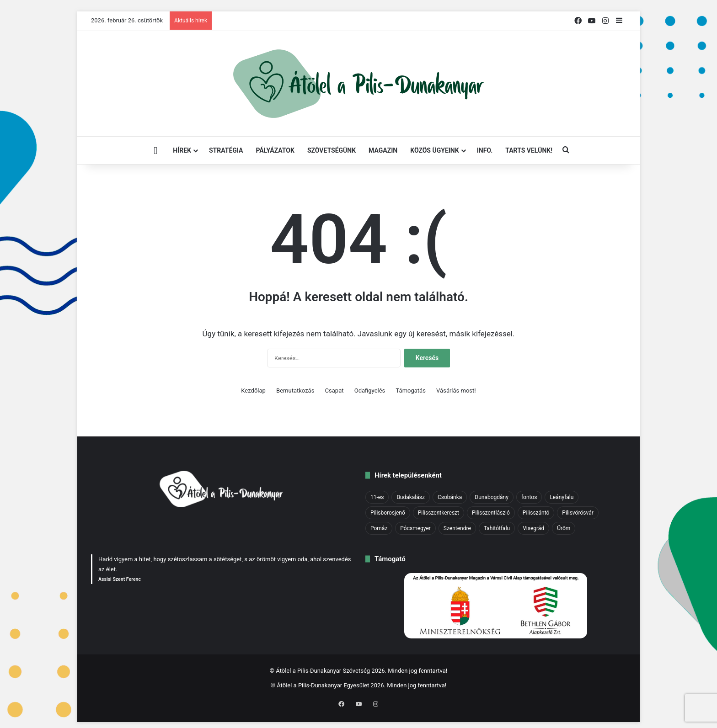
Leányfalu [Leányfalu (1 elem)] (562, 497)
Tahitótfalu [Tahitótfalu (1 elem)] (497, 528)
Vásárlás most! (456, 391)
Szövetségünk (332, 150)
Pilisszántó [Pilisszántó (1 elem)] (536, 513)
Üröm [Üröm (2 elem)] (564, 528)
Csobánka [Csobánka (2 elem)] (450, 497)
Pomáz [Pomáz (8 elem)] (379, 528)
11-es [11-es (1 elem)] (377, 497)
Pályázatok (275, 150)
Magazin (383, 150)
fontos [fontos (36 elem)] (529, 497)
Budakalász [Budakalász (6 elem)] (411, 497)
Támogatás (411, 391)
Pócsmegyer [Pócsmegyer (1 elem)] (415, 528)
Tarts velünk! (529, 150)
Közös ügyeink (434, 150)
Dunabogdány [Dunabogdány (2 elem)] (492, 497)
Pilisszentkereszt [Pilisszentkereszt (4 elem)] (439, 513)
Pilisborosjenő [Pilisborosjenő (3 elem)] (388, 513)
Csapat (334, 391)
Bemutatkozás (295, 391)
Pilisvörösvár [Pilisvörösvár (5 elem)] (578, 513)
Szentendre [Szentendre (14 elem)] (457, 528)
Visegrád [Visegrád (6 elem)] (533, 528)
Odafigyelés (370, 391)
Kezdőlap (253, 391)
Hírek (182, 150)
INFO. (485, 150)
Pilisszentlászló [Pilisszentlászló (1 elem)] (491, 513)
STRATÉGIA (226, 150)
